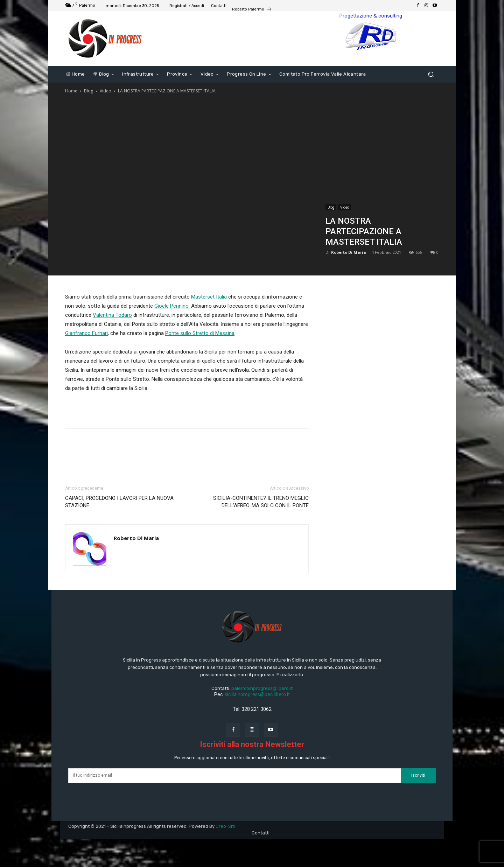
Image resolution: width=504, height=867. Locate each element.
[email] (234, 776)
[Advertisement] (252, 147)
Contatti (261, 833)
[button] (431, 74)
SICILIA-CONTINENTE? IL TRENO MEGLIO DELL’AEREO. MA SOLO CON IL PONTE (261, 502)
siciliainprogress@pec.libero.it (257, 694)
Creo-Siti (225, 826)
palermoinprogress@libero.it (262, 688)
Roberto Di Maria (349, 252)
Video (106, 91)
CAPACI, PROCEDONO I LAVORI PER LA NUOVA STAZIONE (119, 502)
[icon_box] (252, 10)
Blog (89, 91)
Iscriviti (418, 775)
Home (71, 91)
